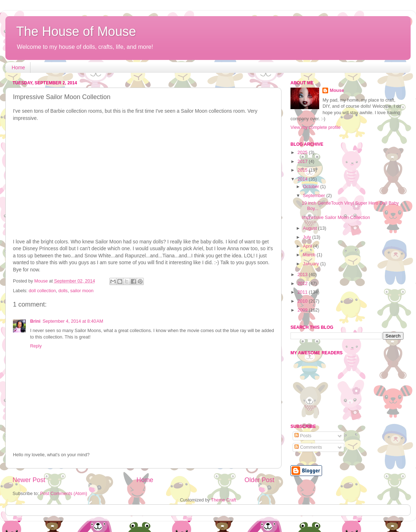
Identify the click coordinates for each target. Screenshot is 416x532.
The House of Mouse (76, 31)
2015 (303, 170)
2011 (303, 292)
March (310, 255)
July (308, 237)
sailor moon (82, 291)
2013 (303, 275)
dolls (63, 291)
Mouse (337, 90)
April (308, 246)
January (312, 264)
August (311, 228)
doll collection (42, 291)
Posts (303, 436)
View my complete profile (316, 127)
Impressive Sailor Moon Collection (336, 218)
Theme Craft (223, 500)
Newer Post (29, 480)
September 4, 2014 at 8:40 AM (73, 321)
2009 (303, 310)
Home (18, 67)
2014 (303, 179)
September (315, 196)
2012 (303, 284)
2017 (303, 162)
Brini (35, 321)
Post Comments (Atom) (64, 494)
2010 (303, 301)
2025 (303, 153)
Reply (36, 346)
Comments (308, 447)
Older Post (259, 480)
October (312, 187)
